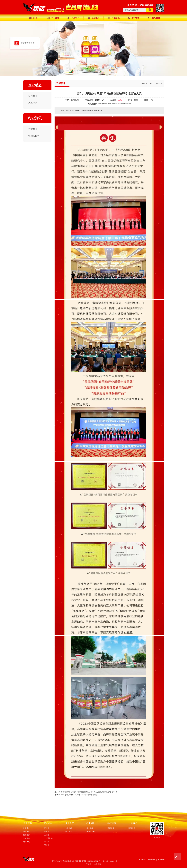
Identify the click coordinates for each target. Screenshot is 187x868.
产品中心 (49, 823)
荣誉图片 (26, 835)
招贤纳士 (142, 860)
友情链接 (161, 860)
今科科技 (98, 864)
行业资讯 (91, 823)
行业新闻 (90, 828)
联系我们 (133, 823)
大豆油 (47, 842)
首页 (151, 83)
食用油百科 (91, 832)
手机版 (89, 864)
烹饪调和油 (48, 838)
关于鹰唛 (28, 823)
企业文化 (26, 832)
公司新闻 (69, 828)
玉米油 (47, 835)
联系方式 (132, 828)
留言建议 (111, 828)
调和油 (47, 832)
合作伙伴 (152, 860)
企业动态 (70, 823)
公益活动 (26, 838)
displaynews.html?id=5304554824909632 (114, 104)
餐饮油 (47, 845)
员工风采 (69, 832)
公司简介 (26, 828)
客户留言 (112, 823)
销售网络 (26, 842)
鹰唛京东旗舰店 (28, 43)
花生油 (47, 828)
